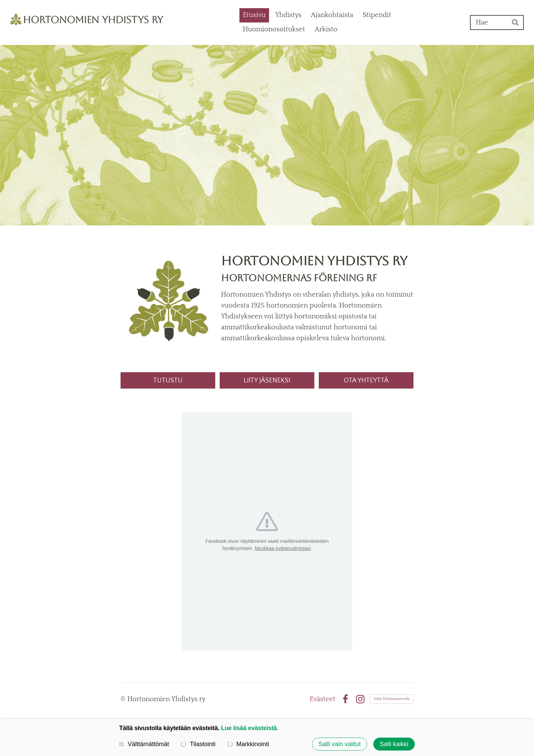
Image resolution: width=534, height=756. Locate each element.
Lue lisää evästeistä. (250, 728)
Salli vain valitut (340, 744)
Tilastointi (198, 744)
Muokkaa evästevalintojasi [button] (282, 548)
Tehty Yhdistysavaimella (392, 699)
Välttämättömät (144, 744)
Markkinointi (248, 744)
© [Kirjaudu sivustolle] (124, 699)
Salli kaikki (394, 744)
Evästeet (323, 699)
